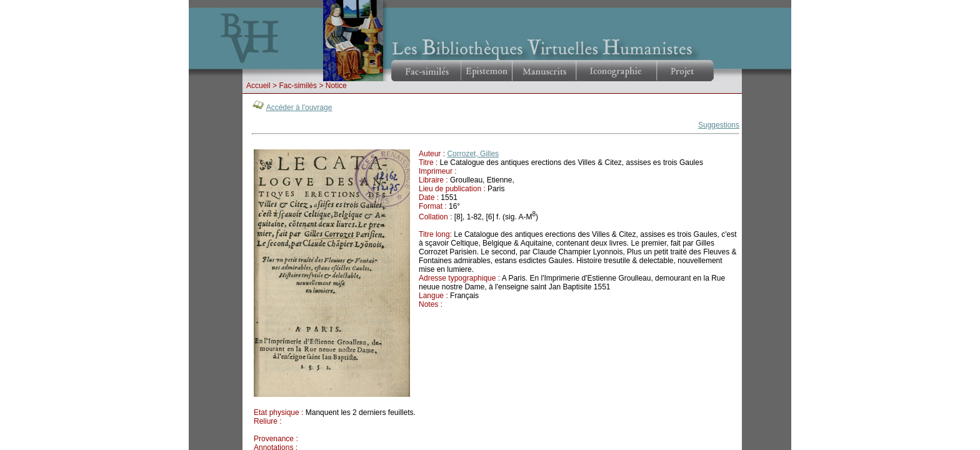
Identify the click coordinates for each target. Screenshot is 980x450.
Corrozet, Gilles (473, 154)
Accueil (258, 86)
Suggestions (719, 125)
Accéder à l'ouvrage (299, 107)
